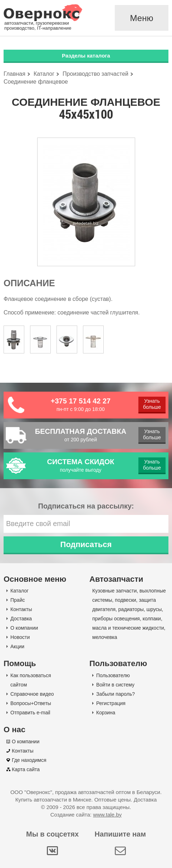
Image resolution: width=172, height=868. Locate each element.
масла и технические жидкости (128, 628)
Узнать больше (152, 404)
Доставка (21, 619)
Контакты (21, 609)
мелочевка (105, 637)
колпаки (152, 619)
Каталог (19, 591)
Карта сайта (26, 769)
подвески (125, 600)
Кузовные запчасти (114, 591)
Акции (17, 646)
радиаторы (131, 609)
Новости (20, 637)
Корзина (106, 713)
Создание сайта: (86, 815)
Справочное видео (32, 694)
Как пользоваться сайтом (31, 680)
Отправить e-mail (30, 713)
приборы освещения (116, 619)
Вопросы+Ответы (31, 703)
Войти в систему (115, 685)
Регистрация (111, 703)
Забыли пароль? (116, 694)
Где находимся (29, 760)
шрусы (154, 609)
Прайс (18, 600)
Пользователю (113, 675)
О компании (24, 628)
